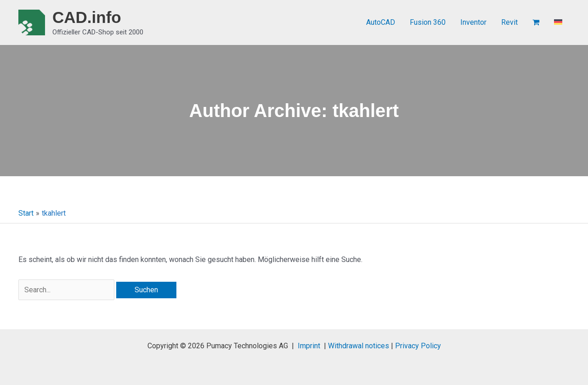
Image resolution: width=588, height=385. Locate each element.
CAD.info (87, 17)
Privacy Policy (418, 346)
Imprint (309, 346)
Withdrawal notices (359, 346)
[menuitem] (558, 22)
